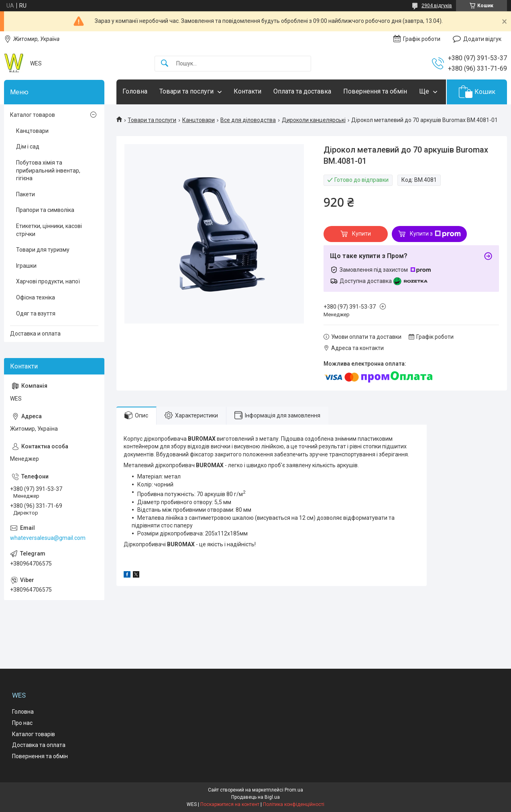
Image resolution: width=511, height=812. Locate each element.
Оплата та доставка (302, 91)
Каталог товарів (34, 734)
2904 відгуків (437, 6)
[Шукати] (165, 64)
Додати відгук (482, 39)
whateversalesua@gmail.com (48, 538)
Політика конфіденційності (294, 804)
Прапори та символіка (45, 210)
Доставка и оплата (35, 334)
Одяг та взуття (36, 313)
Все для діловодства (248, 120)
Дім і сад (28, 147)
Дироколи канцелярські (314, 120)
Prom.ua (294, 790)
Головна (135, 91)
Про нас (22, 723)
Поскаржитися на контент (230, 804)
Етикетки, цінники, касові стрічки (49, 230)
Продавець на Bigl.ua (255, 797)
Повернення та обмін (375, 91)
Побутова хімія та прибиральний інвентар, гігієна (48, 170)
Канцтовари (198, 120)
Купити (361, 234)
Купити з (435, 234)
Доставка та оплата (39, 745)
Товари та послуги (186, 91)
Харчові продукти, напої (48, 281)
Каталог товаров (33, 115)
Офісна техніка (36, 297)
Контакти (247, 91)
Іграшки (26, 266)
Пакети (25, 194)
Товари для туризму (43, 250)
